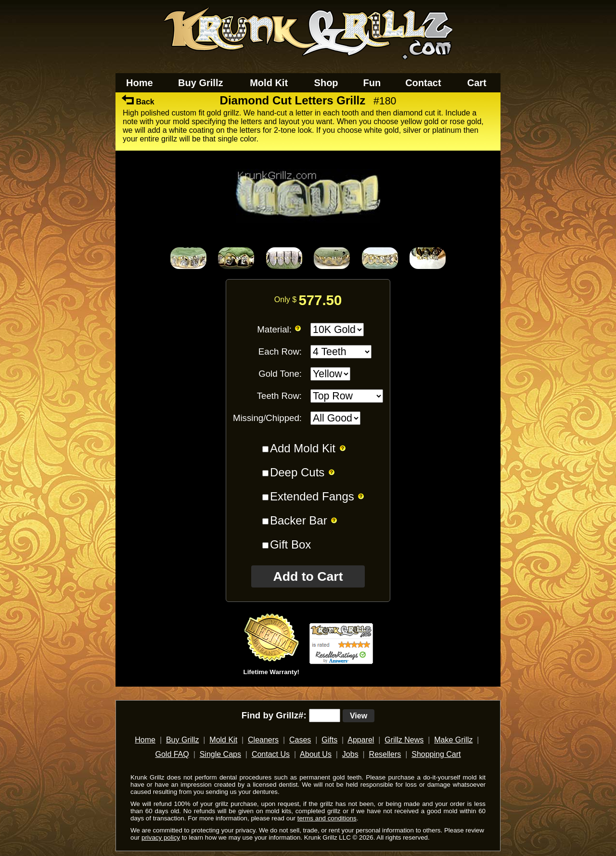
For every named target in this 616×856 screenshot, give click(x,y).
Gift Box (290, 544)
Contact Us (271, 754)
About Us (316, 754)
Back (138, 102)
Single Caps (220, 754)
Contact (423, 83)
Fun (372, 83)
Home (140, 83)
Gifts (329, 740)
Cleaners (263, 740)
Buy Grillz (200, 83)
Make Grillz (453, 740)
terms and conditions (327, 818)
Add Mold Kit (303, 448)
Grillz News (404, 740)
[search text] (325, 715)
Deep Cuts (297, 472)
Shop (326, 83)
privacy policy (161, 837)
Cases (300, 740)
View (359, 716)
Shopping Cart (436, 754)
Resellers (385, 754)
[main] (308, 394)
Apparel (361, 740)
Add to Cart (308, 576)
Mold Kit (269, 83)
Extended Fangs (312, 496)
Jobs (350, 754)
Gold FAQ (172, 754)
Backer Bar (299, 520)
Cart (477, 83)
